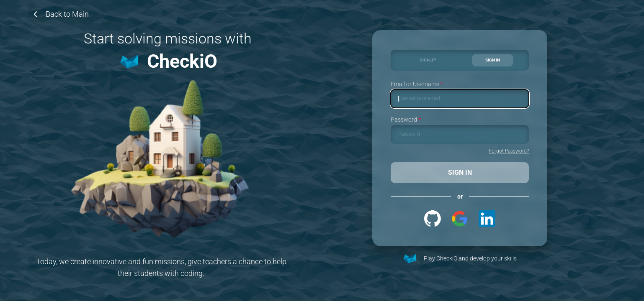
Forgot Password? (509, 151)
